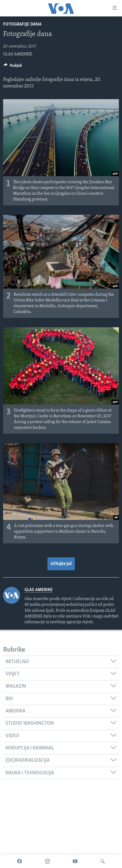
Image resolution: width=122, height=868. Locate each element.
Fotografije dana (22, 24)
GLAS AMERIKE (18, 54)
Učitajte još (61, 564)
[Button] (13, 67)
